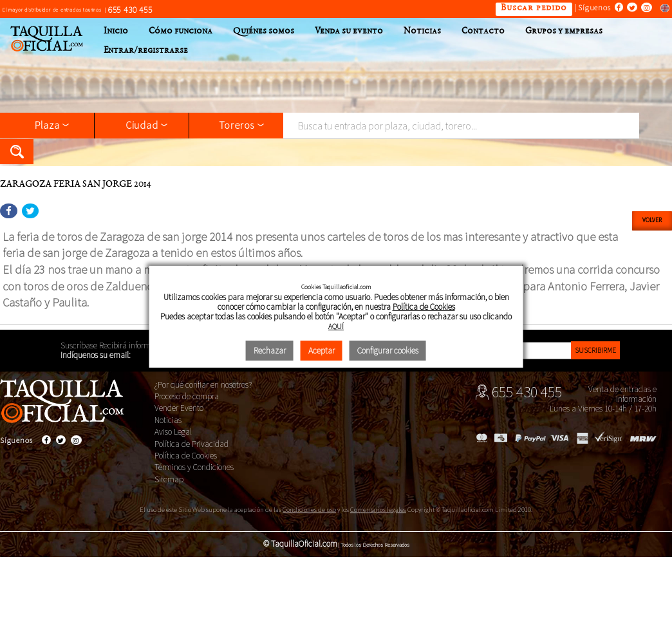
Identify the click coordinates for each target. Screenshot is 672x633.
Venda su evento (349, 32)
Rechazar (270, 351)
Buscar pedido (534, 8)
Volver (652, 220)
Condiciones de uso (309, 510)
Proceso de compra (187, 396)
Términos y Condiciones (194, 467)
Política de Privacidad (191, 444)
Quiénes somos (264, 32)
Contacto (483, 32)
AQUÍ (336, 326)
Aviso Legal (173, 432)
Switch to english (662, 7)
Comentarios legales (378, 510)
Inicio (116, 32)
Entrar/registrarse (146, 51)
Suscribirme (595, 350)
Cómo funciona (181, 32)
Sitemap (169, 479)
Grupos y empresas (564, 32)
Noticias (422, 32)
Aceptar (322, 351)
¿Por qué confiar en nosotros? (203, 385)
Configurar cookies (388, 351)
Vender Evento (179, 408)
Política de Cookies (186, 456)
